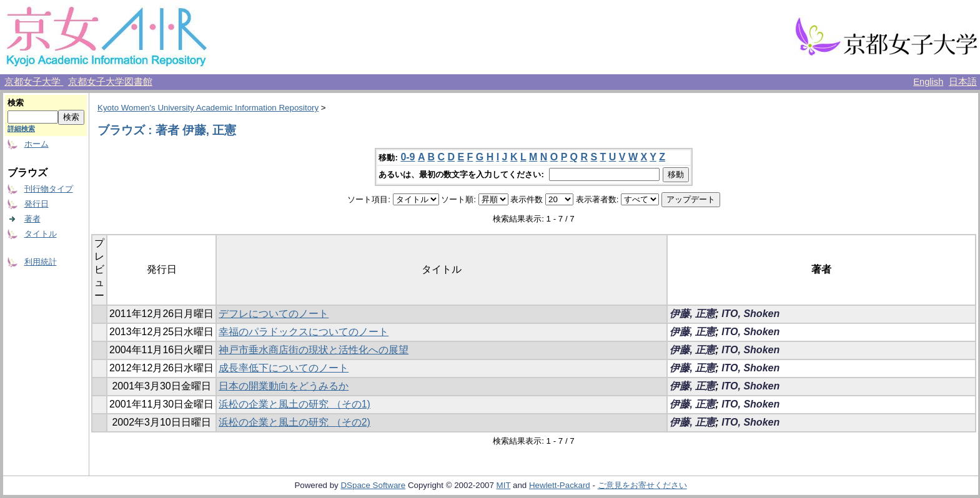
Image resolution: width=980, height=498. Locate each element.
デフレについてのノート (274, 314)
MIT (504, 485)
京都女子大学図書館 (110, 82)
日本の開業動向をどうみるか (284, 386)
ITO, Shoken (750, 314)
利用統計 (41, 262)
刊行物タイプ (49, 189)
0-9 (408, 157)
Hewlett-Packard (560, 485)
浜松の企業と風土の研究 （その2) (294, 422)
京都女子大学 (34, 82)
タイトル (41, 234)
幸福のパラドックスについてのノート (304, 332)
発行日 (37, 204)
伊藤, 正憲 (692, 314)
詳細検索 (21, 129)
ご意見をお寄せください (642, 485)
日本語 (963, 82)
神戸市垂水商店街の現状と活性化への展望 (314, 350)
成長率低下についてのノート (284, 368)
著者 (32, 219)
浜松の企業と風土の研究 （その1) (294, 404)
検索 (16, 103)
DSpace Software (373, 485)
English (928, 82)
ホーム (37, 144)
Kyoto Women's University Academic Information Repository (208, 108)
